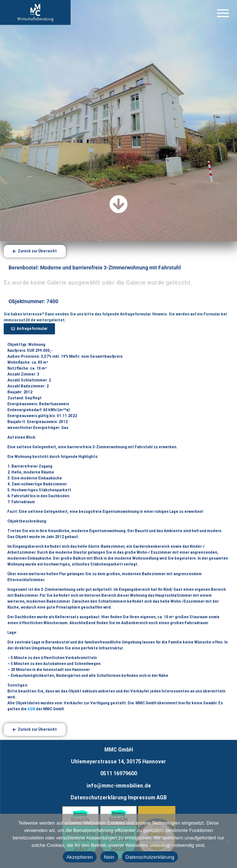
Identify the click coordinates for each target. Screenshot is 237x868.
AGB (31, 709)
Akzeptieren (80, 857)
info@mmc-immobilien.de (119, 786)
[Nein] (228, 841)
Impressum (142, 797)
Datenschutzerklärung (99, 797)
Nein (109, 857)
